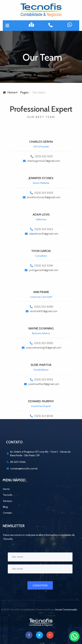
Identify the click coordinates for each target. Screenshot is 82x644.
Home (6, 489)
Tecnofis (8, 495)
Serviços (8, 501)
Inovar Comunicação (66, 609)
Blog (5, 507)
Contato (7, 513)
